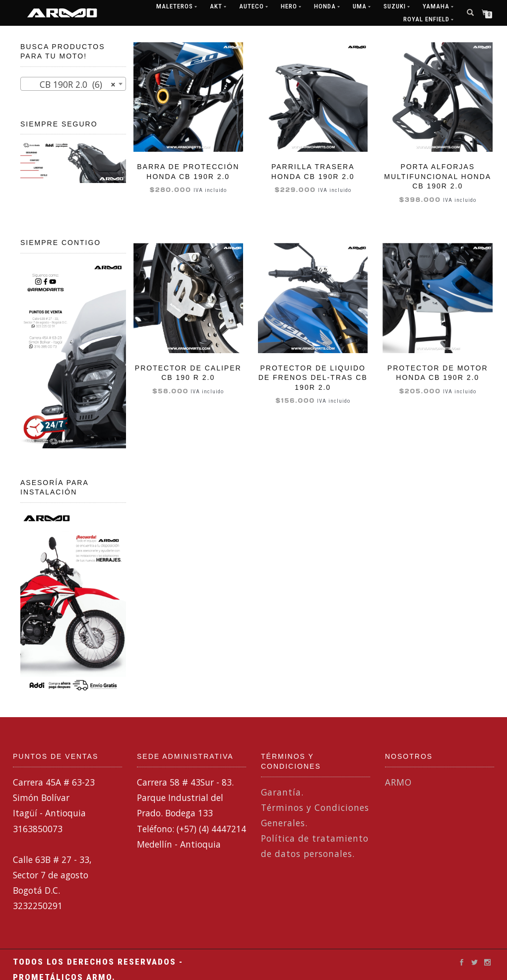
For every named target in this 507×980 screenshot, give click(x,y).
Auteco (252, 6)
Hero (289, 6)
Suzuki (395, 6)
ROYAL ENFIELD (426, 19)
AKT (216, 6)
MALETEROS (175, 6)
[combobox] (73, 84)
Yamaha (436, 6)
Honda (325, 6)
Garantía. (282, 792)
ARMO (398, 782)
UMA (360, 6)
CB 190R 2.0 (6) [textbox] (70, 84)
